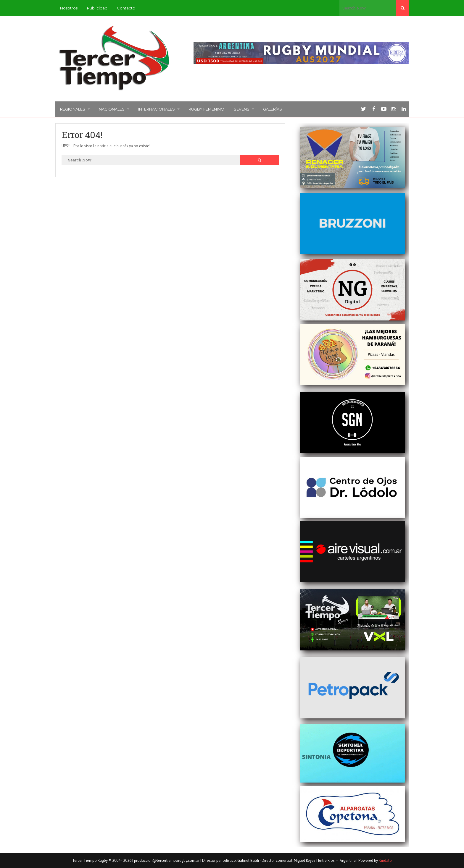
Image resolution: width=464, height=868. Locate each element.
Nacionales (112, 109)
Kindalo (385, 860)
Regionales (73, 109)
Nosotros (69, 8)
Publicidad (97, 8)
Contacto (126, 8)
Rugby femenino (206, 109)
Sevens (242, 109)
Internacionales (157, 109)
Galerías (273, 109)
